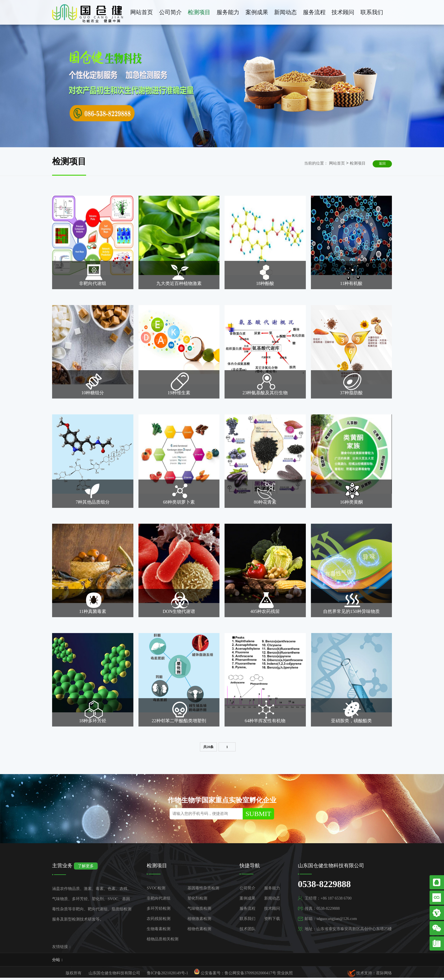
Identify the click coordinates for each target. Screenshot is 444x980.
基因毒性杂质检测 (203, 888)
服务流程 (314, 12)
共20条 (208, 747)
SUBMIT (258, 814)
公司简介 (170, 12)
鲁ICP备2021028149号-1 (167, 973)
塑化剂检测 (197, 898)
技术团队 (247, 929)
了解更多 (86, 866)
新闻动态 (285, 12)
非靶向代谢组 (159, 898)
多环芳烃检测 (159, 908)
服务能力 (228, 12)
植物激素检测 (199, 919)
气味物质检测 (199, 908)
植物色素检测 (199, 929)
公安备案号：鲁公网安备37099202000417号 (235, 972)
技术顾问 (343, 12)
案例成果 (257, 12)
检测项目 (199, 12)
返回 (382, 163)
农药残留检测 (159, 919)
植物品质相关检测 (163, 939)
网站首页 (142, 12)
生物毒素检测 (159, 929)
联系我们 (372, 12)
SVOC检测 (156, 888)
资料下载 (272, 919)
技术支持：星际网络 (370, 973)
